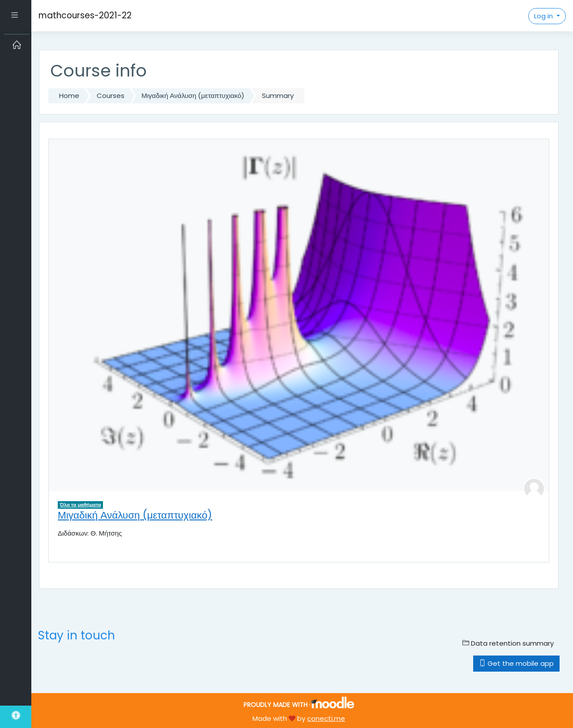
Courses (111, 96)
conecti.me (326, 718)
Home (69, 96)
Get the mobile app (516, 663)
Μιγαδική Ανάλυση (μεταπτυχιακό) (193, 96)
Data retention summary (508, 643)
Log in (544, 16)
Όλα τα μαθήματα (81, 505)
